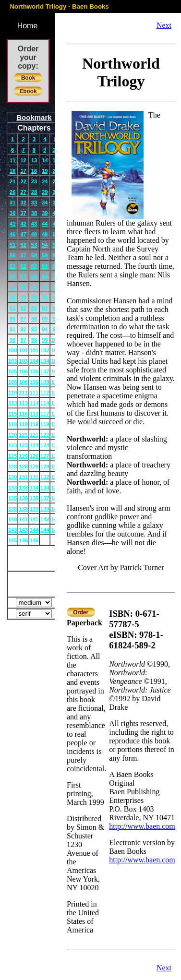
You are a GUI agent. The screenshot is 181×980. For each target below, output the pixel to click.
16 (12, 171)
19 (45, 171)
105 (12, 371)
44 (45, 224)
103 (12, 361)
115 (12, 414)
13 (34, 160)
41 (12, 224)
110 (12, 393)
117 (45, 414)
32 (23, 203)
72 (23, 287)
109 (34, 382)
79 (45, 298)
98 (34, 340)
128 (12, 466)
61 (12, 266)
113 (12, 403)
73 (34, 287)
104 (34, 361)
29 (45, 192)
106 (23, 371)
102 (45, 350)
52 (23, 245)
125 (12, 456)
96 (12, 340)
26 (12, 192)
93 (34, 329)
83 (34, 308)
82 (23, 308)
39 (45, 213)
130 (12, 477)
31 (12, 203)
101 (23, 350)
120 (12, 435)
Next (164, 25)
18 (34, 171)
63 (34, 266)
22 (23, 181)
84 (45, 308)
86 (12, 319)
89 (45, 319)
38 (34, 213)
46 (12, 234)
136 (23, 498)
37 (23, 213)
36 (12, 213)
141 (23, 519)
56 (12, 255)
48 (34, 234)
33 (34, 203)
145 (12, 540)
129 (34, 466)
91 (12, 329)
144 (34, 530)
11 (12, 160)
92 (23, 329)
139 (34, 509)
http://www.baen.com (142, 826)
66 (12, 276)
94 (45, 329)
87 (23, 319)
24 (45, 181)
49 (45, 234)
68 (34, 276)
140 (12, 519)
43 (34, 224)
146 (23, 540)
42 (23, 224)
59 (45, 255)
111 (23, 393)
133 (12, 488)
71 (12, 287)
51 (12, 245)
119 (34, 424)
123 (12, 445)
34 (45, 203)
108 (12, 382)
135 (12, 498)
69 (45, 276)
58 (34, 255)
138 (12, 509)
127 (45, 456)
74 (45, 287)
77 (23, 298)
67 (23, 276)
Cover (34, 558)
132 (45, 477)
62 (23, 266)
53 (34, 245)
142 (45, 519)
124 (34, 445)
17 (23, 171)
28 (34, 192)
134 (34, 488)
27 (23, 192)
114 (34, 403)
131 (23, 477)
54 (45, 245)
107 (45, 371)
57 (23, 255)
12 (23, 160)
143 (12, 530)
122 (45, 435)
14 (45, 160)
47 (23, 234)
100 (12, 350)
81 (12, 308)
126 (23, 456)
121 (23, 435)
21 (12, 181)
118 (12, 424)
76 (12, 298)
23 (34, 181)
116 (23, 414)
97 (23, 340)
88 (34, 319)
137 (45, 498)
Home (28, 26)
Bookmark (34, 117)
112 (45, 393)
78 (34, 298)
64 (45, 266)
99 (45, 340)
